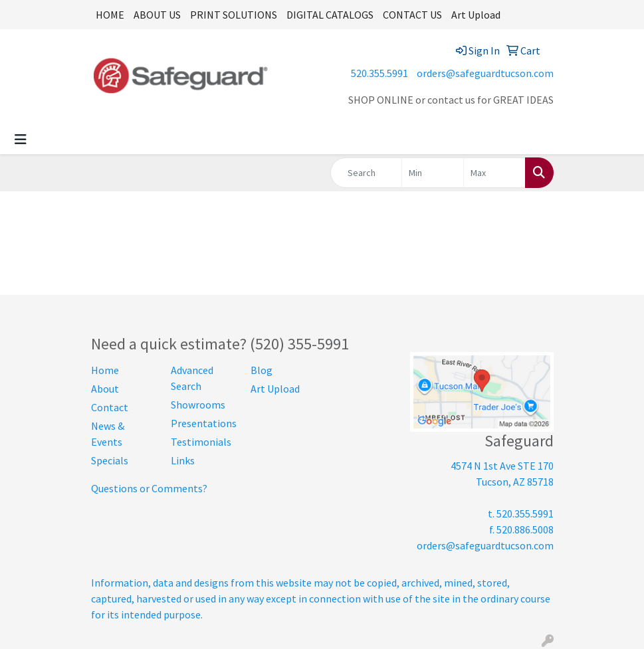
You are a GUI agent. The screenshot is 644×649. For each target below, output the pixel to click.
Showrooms (198, 405)
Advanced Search (192, 378)
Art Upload (476, 15)
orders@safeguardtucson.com (485, 73)
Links (183, 460)
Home (105, 370)
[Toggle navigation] (21, 139)
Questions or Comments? (149, 488)
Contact (110, 407)
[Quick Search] (367, 173)
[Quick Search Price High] (494, 173)
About (105, 389)
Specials (110, 460)
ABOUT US (157, 15)
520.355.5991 (379, 73)
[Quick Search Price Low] (433, 173)
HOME (110, 15)
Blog (262, 370)
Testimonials (201, 442)
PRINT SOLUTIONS (234, 15)
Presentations (203, 423)
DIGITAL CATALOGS (330, 15)
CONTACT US (412, 15)
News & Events (108, 434)
